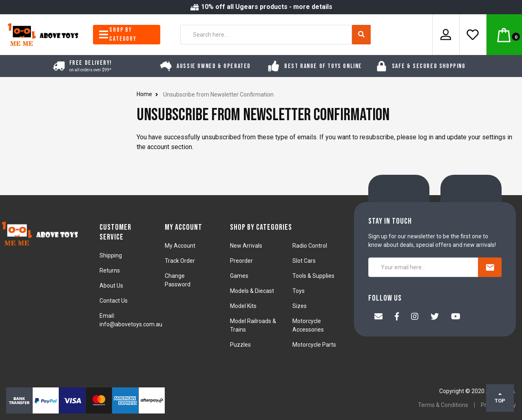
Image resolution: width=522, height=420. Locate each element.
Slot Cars (304, 261)
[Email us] (378, 317)
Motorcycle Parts (314, 345)
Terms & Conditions (443, 405)
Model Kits (243, 306)
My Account (180, 246)
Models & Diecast (252, 291)
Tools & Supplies (313, 276)
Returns (110, 270)
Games (239, 276)
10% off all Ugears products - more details (261, 7)
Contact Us (114, 301)
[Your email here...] (423, 267)
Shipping (111, 255)
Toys (299, 291)
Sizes (300, 306)
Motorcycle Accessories (308, 325)
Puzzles (240, 345)
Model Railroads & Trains (253, 325)
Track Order (180, 261)
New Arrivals (246, 246)
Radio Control (310, 246)
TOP (500, 398)
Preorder (241, 261)
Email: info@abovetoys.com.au (131, 320)
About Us (111, 286)
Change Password (178, 280)
